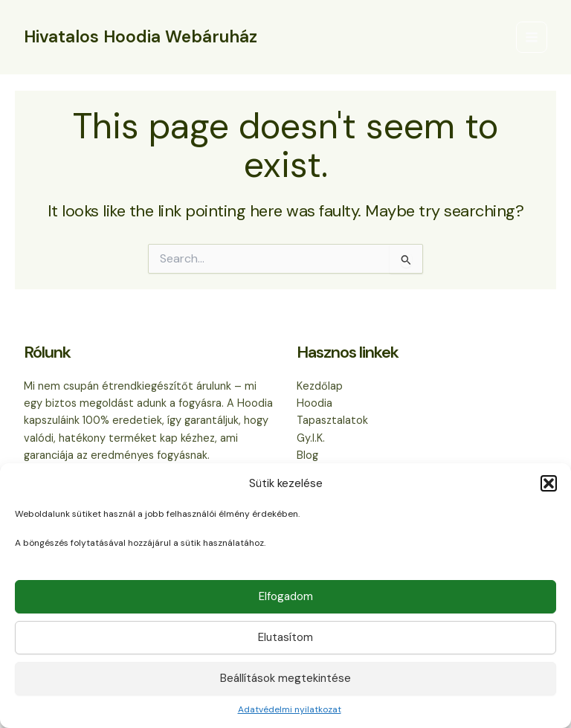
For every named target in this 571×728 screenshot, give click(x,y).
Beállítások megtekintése (285, 678)
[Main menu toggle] (532, 37)
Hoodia (314, 403)
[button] (549, 483)
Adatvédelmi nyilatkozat (290, 709)
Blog (307, 455)
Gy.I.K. (311, 438)
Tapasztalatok (332, 421)
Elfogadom (286, 596)
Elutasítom (285, 637)
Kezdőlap (320, 386)
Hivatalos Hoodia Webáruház (141, 36)
